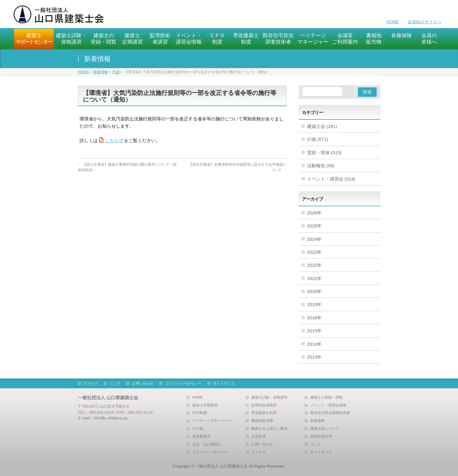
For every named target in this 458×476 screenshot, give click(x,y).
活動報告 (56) (321, 166)
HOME (393, 22)
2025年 (315, 226)
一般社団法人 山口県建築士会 (221, 466)
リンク (115, 383)
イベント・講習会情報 (328, 405)
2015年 (315, 331)
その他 (198, 429)
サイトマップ (224, 383)
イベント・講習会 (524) (331, 179)
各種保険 (317, 421)
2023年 (315, 252)
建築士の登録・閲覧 (326, 398)
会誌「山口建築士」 (209, 444)
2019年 (315, 304)
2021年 (315, 278)
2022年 (315, 265)
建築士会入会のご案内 (269, 429)
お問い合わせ (143, 383)
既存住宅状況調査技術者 (330, 413)
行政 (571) (318, 139)
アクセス (91, 383)
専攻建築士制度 (264, 413)
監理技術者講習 (264, 405)
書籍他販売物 (262, 421)
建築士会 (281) (322, 126)
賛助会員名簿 (321, 437)
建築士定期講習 (205, 405)
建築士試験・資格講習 (269, 398)
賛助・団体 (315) (325, 153)
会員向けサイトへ (424, 22)
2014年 (315, 344)
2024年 (315, 239)
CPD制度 (200, 413)
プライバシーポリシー (183, 383)
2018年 (315, 318)
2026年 (315, 213)
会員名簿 (258, 437)
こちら (112, 140)
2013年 (315, 357)
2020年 (315, 291)
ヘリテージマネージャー (212, 421)
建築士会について (325, 429)
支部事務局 (201, 437)
